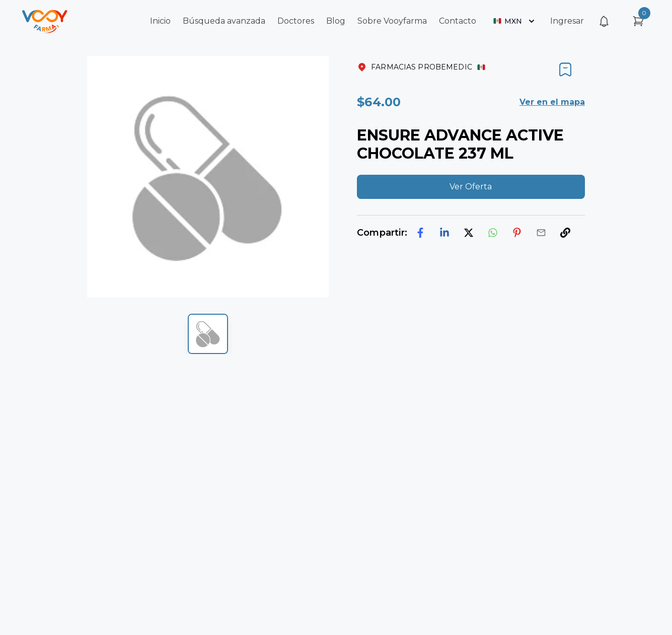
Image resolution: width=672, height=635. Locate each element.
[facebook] (420, 233)
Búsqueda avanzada (224, 21)
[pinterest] (517, 233)
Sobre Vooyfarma (392, 21)
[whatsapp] (493, 233)
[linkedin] (444, 233)
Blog (336, 21)
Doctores (296, 21)
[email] (541, 233)
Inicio (160, 21)
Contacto (458, 21)
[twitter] (469, 233)
